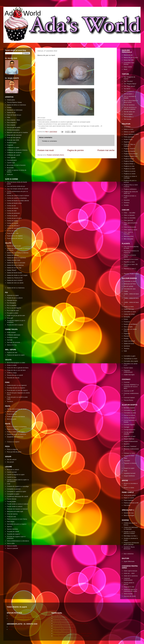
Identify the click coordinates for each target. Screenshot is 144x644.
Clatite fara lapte (129, 375)
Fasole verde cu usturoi (15, 506)
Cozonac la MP (129, 391)
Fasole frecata (12, 499)
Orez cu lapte (128, 327)
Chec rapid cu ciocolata (128, 233)
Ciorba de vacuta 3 (13, 228)
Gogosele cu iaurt (129, 436)
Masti (125, 69)
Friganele (10, 145)
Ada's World (23, 13)
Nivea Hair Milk (129, 60)
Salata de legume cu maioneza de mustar (130, 590)
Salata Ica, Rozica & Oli (15, 278)
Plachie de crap (12, 412)
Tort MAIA (127, 89)
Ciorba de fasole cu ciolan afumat (18, 201)
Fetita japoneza (129, 137)
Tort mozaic (127, 119)
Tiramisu (126, 349)
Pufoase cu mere (129, 453)
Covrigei (126, 427)
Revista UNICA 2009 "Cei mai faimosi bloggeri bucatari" (71, 636)
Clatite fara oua (129, 309)
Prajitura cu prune (130, 171)
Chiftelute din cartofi (13, 155)
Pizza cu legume (12, 449)
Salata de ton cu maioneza (16, 288)
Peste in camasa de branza (16, 417)
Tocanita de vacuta (13, 378)
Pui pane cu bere (12, 313)
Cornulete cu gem (130, 356)
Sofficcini (10, 174)
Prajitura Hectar (129, 159)
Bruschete (10, 168)
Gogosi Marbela (129, 439)
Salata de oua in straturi (15, 280)
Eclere (126, 319)
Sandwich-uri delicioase (15, 110)
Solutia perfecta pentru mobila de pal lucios (23, 618)
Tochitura (10, 401)
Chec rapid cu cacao (130, 230)
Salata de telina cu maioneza (16, 105)
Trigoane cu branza (130, 463)
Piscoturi (127, 336)
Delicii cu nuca (128, 129)
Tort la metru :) (128, 117)
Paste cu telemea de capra (16, 432)
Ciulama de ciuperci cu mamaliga (18, 486)
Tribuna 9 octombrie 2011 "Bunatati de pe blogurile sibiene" (73, 633)
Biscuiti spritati (128, 286)
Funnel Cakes (128, 368)
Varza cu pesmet (12, 548)
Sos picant (10, 462)
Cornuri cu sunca (129, 415)
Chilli (9, 484)
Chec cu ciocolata (130, 218)
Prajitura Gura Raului (131, 154)
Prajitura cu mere (129, 169)
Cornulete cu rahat (130, 413)
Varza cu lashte (12, 546)
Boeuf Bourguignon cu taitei (16, 363)
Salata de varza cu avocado (16, 263)
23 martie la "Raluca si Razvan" (64, 626)
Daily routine (128, 67)
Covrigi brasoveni (129, 430)
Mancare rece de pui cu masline (17, 132)
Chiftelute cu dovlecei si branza (17, 150)
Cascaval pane (12, 160)
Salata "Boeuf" (12, 270)
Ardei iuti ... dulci (129, 573)
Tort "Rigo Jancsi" (129, 86)
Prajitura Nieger (129, 161)
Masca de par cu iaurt (131, 58)
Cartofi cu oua (12, 477)
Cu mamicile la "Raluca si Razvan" (65, 628)
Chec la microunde (130, 227)
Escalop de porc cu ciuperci (16, 388)
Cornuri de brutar (129, 418)
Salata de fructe (129, 344)
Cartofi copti (11, 163)
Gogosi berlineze (129, 476)
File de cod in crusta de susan (17, 409)
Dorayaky (127, 317)
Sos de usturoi (12, 459)
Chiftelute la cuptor (13, 148)
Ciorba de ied (11, 206)
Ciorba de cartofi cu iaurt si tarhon (18, 196)
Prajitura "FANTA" (129, 149)
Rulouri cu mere (129, 456)
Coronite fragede (129, 425)
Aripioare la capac (13, 295)
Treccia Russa (128, 400)
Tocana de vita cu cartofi (15, 375)
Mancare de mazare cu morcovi (17, 509)
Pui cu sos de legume (14, 308)
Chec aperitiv (11, 158)
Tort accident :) (129, 94)
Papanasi (127, 334)
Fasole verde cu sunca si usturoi (17, 504)
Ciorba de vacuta (12, 223)
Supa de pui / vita (13, 233)
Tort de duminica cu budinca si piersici (130, 108)
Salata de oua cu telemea (15, 265)
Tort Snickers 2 (129, 91)
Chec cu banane (129, 215)
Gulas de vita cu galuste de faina (18, 368)
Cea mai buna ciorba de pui (16, 186)
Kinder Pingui (128, 139)
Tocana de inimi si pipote (15, 325)
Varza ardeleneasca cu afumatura (18, 541)
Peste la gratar (12, 414)
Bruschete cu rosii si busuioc (16, 165)
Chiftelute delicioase (13, 335)
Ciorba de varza (12, 231)
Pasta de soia (11, 517)
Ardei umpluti (11, 332)
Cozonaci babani (129, 398)
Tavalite (126, 205)
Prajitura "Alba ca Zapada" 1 (129, 145)
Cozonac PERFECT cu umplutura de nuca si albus (131, 386)
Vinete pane (11, 100)
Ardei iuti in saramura (131, 576)
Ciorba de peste (12, 216)
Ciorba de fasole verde (14, 203)
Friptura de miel (12, 352)
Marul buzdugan (129, 515)
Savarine (127, 200)
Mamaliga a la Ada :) (130, 536)
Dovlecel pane (12, 143)
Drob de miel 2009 (13, 140)
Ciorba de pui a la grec (14, 218)
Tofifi (125, 351)
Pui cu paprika (12, 305)
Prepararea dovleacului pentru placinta (131, 544)
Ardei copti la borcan (130, 571)
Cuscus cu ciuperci (13, 442)
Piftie (9, 117)
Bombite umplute (129, 408)
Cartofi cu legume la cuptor (16, 475)
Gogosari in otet (129, 587)
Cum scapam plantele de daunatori (20, 616)
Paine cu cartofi (129, 498)
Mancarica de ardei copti (15, 511)
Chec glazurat (128, 220)
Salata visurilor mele (14, 260)
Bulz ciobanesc (129, 554)
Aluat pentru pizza (130, 495)
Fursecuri (127, 322)
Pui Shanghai (11, 303)
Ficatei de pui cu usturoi (15, 298)
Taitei (125, 458)
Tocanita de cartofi (13, 532)
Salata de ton (11, 112)
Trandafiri (127, 461)
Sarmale (10, 340)
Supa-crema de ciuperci (15, 236)
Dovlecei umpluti (12, 337)
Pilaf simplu (11, 522)
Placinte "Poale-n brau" (131, 274)
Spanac (9, 527)
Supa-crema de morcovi (15, 238)
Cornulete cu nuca (130, 312)
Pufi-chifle (127, 505)
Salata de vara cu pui (14, 246)
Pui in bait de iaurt (13, 310)
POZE (11, 629)
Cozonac (127, 382)
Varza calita (11, 543)
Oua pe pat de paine (14, 127)
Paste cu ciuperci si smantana (17, 427)
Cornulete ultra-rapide (131, 361)
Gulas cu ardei (12, 365)
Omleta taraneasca (13, 130)
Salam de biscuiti (129, 341)
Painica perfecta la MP (131, 503)
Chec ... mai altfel (129, 213)
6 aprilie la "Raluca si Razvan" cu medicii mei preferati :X (72, 623)
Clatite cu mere (129, 307)
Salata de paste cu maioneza (16, 434)
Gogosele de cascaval (14, 135)
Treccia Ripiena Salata (14, 102)
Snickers (127, 203)
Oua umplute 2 (12, 122)
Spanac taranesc (12, 529)
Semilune (127, 346)
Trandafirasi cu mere (130, 359)
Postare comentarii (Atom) (55, 155)
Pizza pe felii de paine (14, 452)
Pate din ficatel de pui (14, 115)
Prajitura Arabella (129, 151)
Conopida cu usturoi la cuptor (16, 491)
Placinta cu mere (129, 262)
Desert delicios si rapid (131, 134)
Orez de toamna (12, 514)
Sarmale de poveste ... (14, 342)
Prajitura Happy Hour (131, 156)
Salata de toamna (13, 255)
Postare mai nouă (46, 150)
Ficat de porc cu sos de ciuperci (17, 390)
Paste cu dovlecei (13, 429)
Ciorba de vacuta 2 (13, 226)
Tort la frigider (128, 114)
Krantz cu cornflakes (130, 324)
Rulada (126, 339)
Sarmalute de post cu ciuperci (17, 524)
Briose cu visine (129, 488)
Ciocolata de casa (130, 289)
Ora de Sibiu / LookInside (62, 631)
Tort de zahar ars (129, 112)
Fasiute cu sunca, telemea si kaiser (129, 533)
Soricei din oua (129, 513)
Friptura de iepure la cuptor (16, 355)
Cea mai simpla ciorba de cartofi (17, 189)
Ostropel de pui (12, 300)
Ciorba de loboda (13, 208)
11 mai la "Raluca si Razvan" (63, 621)
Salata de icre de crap (14, 268)
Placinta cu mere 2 (130, 269)
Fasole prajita (11, 501)
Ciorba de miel (12, 211)
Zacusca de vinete (130, 596)
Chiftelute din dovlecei (14, 153)
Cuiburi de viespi (129, 314)
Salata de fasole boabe (14, 273)
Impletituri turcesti (129, 473)
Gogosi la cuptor (129, 468)
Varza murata (128, 594)
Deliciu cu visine (129, 132)
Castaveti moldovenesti (128, 579)
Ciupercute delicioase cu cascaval (131, 528)
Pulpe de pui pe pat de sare (16, 315)
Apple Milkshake (129, 561)
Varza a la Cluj (12, 345)
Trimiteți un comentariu (49, 141)
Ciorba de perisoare (13, 213)
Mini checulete (128, 239)
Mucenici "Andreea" (130, 446)
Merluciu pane (12, 419)
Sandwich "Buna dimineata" (129, 548)
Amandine (127, 127)
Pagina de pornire (76, 150)
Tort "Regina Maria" (130, 84)
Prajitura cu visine (130, 174)
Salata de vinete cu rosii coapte (17, 275)
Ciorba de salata (12, 221)
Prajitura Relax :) (129, 164)
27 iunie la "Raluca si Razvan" (63, 618)
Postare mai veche (106, 150)
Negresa (126, 142)
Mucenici (127, 444)
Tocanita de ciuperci (13, 534)
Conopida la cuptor (13, 494)
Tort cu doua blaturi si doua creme (131, 101)
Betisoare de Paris (130, 284)
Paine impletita (129, 500)
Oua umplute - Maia (13, 120)
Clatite (126, 291)
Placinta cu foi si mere (131, 259)
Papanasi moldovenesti (128, 371)
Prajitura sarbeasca (130, 189)
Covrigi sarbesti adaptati (129, 433)
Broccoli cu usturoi (13, 470)
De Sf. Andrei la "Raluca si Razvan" (65, 616)
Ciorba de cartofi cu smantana (17, 198)
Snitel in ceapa (12, 373)
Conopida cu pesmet (14, 489)
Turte (125, 471)
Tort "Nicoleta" (128, 81)
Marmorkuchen (129, 236)
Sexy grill (10, 318)
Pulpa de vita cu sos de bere (16, 370)
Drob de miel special (14, 138)
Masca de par (128, 55)
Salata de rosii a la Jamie (15, 283)
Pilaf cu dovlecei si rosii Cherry (17, 519)
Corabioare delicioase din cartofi (17, 496)
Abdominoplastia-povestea (17, 627)
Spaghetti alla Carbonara (15, 437)
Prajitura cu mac (129, 166)
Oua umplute (11, 125)
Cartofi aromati (12, 472)
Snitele (9, 107)
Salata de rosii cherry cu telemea (18, 253)
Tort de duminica (129, 105)
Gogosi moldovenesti (131, 441)
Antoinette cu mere (130, 281)
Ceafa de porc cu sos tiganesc (17, 385)
